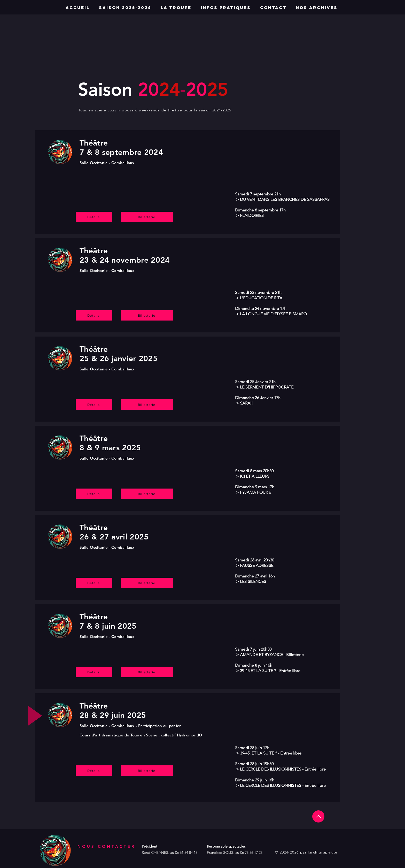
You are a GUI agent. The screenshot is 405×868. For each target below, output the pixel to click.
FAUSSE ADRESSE (257, 565)
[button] (317, 8)
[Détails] (94, 217)
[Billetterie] (147, 217)
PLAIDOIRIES (252, 215)
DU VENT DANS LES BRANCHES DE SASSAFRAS (284, 199)
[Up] (318, 816)
